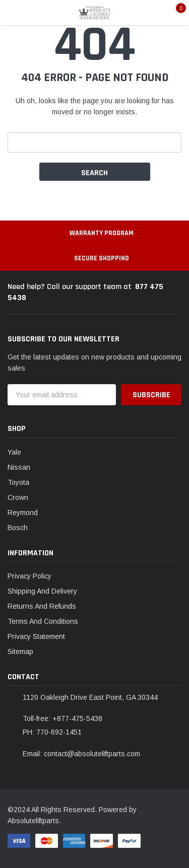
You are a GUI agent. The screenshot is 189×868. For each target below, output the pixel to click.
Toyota (18, 482)
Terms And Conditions (43, 621)
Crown (18, 497)
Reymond (23, 513)
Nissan (19, 467)
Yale (14, 452)
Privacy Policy (29, 576)
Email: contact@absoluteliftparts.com (81, 754)
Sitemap (20, 652)
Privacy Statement (36, 636)
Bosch (18, 528)
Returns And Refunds (42, 606)
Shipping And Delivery (42, 591)
